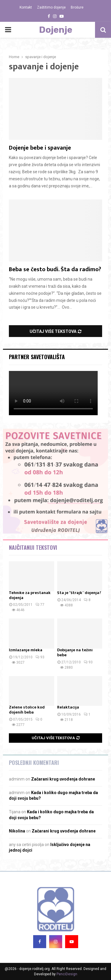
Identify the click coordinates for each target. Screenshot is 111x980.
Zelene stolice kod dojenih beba (27, 710)
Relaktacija (68, 707)
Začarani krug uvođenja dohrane (63, 779)
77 (40, 605)
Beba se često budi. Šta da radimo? (55, 269)
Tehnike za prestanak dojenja (30, 595)
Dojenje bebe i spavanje (40, 148)
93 (40, 657)
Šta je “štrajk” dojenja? (79, 593)
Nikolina (17, 831)
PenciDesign (67, 974)
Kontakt (26, 7)
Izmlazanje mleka (26, 650)
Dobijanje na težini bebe (75, 652)
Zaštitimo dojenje (51, 7)
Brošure (77, 7)
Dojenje (56, 30)
